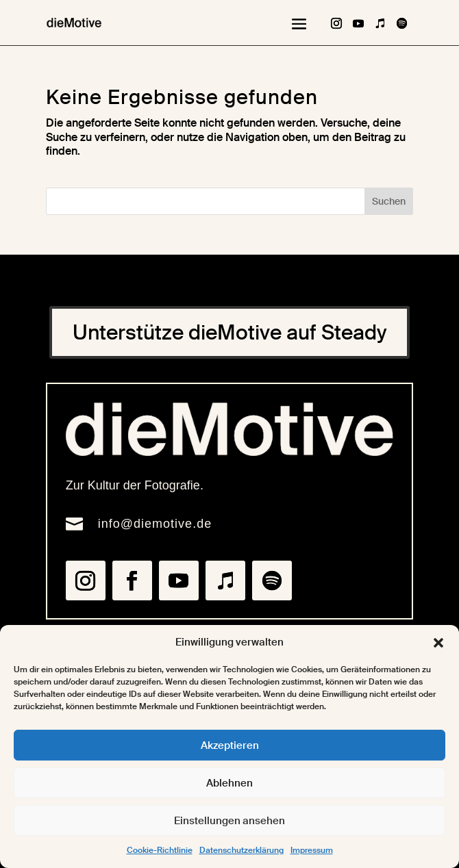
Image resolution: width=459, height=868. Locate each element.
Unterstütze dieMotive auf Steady (229, 332)
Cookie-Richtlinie (160, 850)
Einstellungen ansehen (229, 821)
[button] (438, 643)
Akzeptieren (230, 745)
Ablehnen (229, 783)
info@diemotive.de (155, 524)
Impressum (312, 850)
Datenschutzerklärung (241, 850)
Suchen (389, 201)
